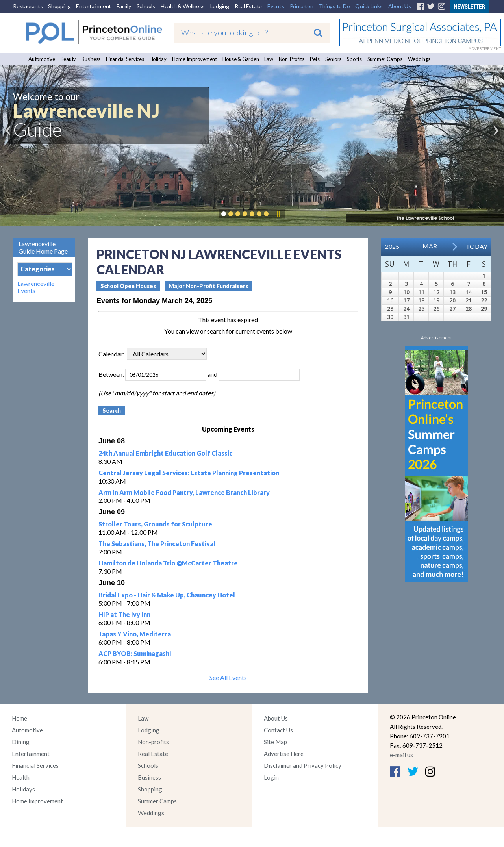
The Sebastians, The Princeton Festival (157, 544)
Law (269, 59)
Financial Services (125, 59)
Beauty (69, 59)
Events (276, 6)
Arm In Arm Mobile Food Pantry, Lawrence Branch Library (184, 492)
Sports (354, 59)
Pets (315, 59)
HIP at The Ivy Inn (124, 614)
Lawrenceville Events (36, 287)
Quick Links (369, 6)
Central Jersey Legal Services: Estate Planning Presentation (189, 473)
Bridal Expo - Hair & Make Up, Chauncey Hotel (167, 595)
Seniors (333, 59)
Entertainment (94, 6)
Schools (146, 6)
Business (91, 59)
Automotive (42, 59)
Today (477, 246)
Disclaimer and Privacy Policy (303, 765)
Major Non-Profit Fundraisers (208, 286)
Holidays (23, 789)
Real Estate (248, 6)
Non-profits (153, 742)
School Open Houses (128, 286)
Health (21, 777)
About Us (400, 6)
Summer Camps (385, 59)
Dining (21, 742)
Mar (430, 246)
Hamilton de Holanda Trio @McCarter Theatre (168, 563)
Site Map (275, 742)
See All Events (228, 677)
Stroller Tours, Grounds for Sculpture (155, 524)
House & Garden (241, 59)
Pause (278, 214)
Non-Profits (292, 59)
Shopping (59, 6)
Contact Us (278, 730)
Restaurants (28, 6)
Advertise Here (284, 754)
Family (124, 6)
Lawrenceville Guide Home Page (43, 247)
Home (19, 718)
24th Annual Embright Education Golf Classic (165, 453)
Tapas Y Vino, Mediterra (135, 634)
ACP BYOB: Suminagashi (135, 653)
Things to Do (334, 6)
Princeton (302, 6)
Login (271, 777)
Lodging (220, 6)
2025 (392, 246)
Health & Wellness (183, 6)
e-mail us (401, 755)
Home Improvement (195, 59)
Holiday (158, 59)
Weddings (419, 59)
